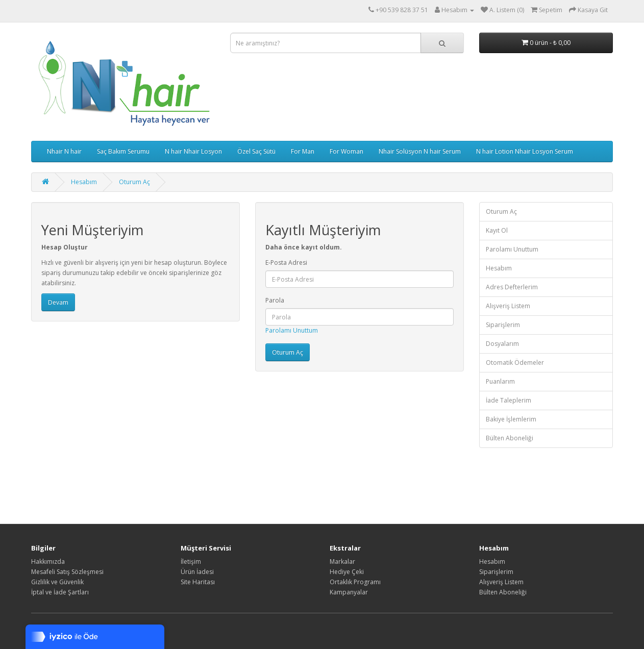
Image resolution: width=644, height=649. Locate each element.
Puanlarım (500, 381)
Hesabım (84, 182)
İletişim (191, 561)
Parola (275, 300)
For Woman (346, 151)
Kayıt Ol (497, 230)
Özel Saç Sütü (256, 151)
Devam (58, 302)
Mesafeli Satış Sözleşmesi (67, 572)
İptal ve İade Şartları (60, 592)
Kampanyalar (349, 592)
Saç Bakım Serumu (123, 151)
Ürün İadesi (197, 572)
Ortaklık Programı (355, 582)
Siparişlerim (503, 325)
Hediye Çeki (347, 572)
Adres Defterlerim (512, 287)
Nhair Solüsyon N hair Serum (420, 151)
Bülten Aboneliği (510, 438)
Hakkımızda (48, 561)
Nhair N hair (64, 151)
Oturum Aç (134, 182)
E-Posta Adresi (286, 263)
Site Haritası (198, 582)
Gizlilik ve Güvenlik (57, 582)
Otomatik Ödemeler (515, 363)
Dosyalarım (502, 344)
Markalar (342, 561)
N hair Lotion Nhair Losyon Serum (525, 151)
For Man (303, 151)
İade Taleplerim (509, 400)
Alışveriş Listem (508, 306)
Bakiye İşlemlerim (511, 419)
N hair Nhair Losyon (193, 151)
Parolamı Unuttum (292, 330)
